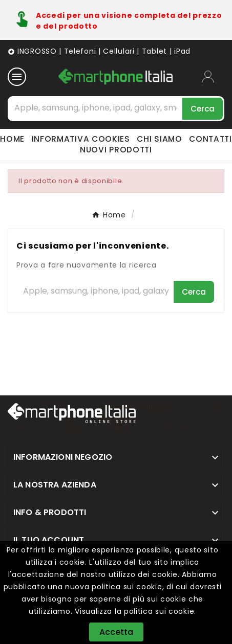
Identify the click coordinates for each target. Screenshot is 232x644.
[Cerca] (96, 108)
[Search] (203, 109)
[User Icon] (213, 77)
